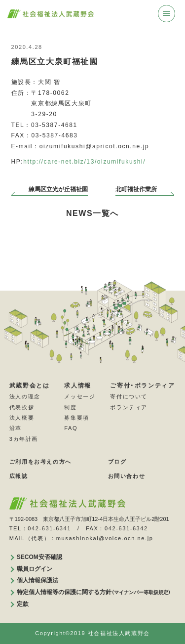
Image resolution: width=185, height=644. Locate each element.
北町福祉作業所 (136, 189)
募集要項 (76, 417)
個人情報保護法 (37, 580)
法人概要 (22, 417)
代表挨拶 (22, 407)
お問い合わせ (127, 475)
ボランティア (129, 407)
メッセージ (80, 396)
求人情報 (77, 386)
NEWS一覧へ (92, 213)
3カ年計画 (24, 438)
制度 (70, 407)
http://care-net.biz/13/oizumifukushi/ (84, 162)
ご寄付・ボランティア (142, 386)
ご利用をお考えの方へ (40, 462)
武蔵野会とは (30, 386)
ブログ (117, 462)
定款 (23, 603)
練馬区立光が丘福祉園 (58, 189)
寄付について (129, 396)
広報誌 (19, 475)
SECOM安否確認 (39, 557)
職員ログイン (35, 568)
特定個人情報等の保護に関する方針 (94, 592)
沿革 (16, 428)
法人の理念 (25, 396)
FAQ (71, 428)
